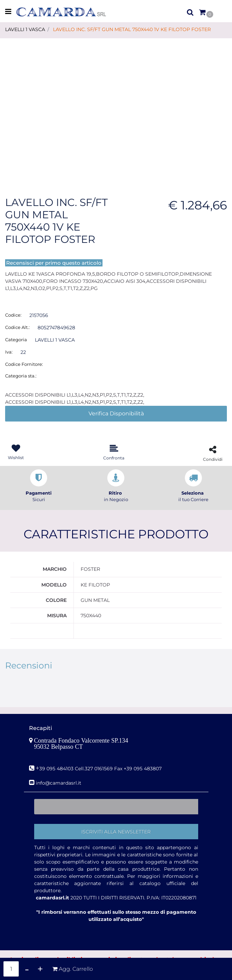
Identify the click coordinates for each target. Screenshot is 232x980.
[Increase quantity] (40, 969)
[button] (116, 108)
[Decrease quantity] (27, 969)
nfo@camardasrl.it (59, 783)
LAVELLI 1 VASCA (25, 29)
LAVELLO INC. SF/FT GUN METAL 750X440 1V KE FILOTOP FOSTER (132, 29)
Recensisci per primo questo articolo (54, 263)
